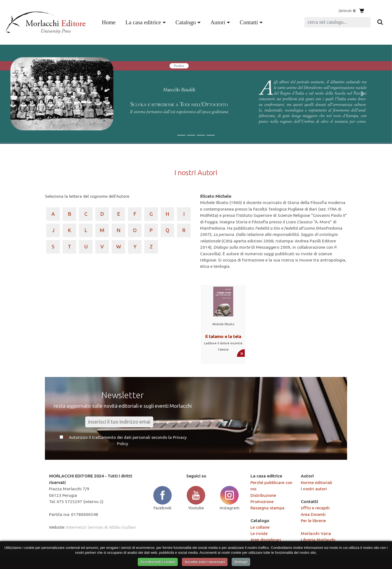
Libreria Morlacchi (318, 540)
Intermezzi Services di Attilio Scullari (101, 527)
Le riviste (259, 533)
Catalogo (186, 22)
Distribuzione (263, 495)
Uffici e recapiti (315, 508)
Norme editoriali (316, 482)
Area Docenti (313, 514)
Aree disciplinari (266, 540)
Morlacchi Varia (316, 533)
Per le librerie (313, 521)
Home (110, 22)
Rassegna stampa (267, 508)
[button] (29, 94)
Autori (218, 22)
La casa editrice (143, 22)
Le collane (260, 527)
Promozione (262, 501)
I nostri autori (314, 489)
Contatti (249, 22)
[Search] (337, 22)
